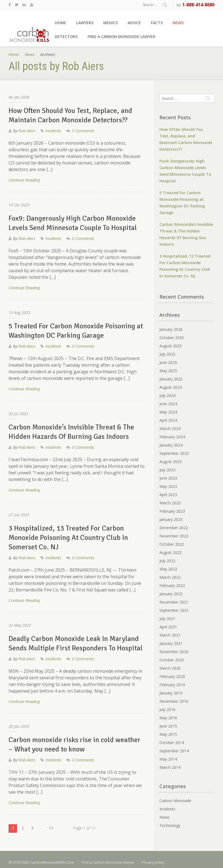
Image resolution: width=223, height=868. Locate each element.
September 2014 (174, 751)
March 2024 (170, 428)
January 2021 (171, 643)
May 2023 (168, 486)
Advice (134, 23)
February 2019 (172, 685)
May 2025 (168, 371)
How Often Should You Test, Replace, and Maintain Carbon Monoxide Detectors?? (186, 139)
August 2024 (171, 387)
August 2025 (171, 346)
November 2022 (174, 536)
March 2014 (170, 767)
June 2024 (168, 404)
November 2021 (174, 602)
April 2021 (168, 627)
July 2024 (167, 395)
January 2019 (171, 693)
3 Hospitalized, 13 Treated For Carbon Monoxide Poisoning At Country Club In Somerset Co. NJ (185, 266)
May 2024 (168, 412)
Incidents (53, 131)
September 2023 (174, 453)
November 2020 (174, 652)
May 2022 (168, 569)
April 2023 (168, 495)
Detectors (66, 36)
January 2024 (171, 445)
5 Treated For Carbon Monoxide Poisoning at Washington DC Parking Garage (182, 203)
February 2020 (172, 676)
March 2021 (170, 635)
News (178, 23)
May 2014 (168, 759)
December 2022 (174, 528)
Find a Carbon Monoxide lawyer (121, 36)
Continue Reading (24, 181)
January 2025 (171, 379)
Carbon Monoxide (175, 801)
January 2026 (171, 329)
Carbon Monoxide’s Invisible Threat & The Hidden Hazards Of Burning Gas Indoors (186, 234)
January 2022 (171, 594)
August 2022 (171, 552)
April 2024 (168, 420)
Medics (110, 23)
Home (61, 23)
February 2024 (172, 437)
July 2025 (167, 354)
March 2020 (170, 668)
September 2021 (174, 610)
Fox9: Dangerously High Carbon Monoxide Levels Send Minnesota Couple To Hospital (185, 171)
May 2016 (168, 718)
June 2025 (168, 362)
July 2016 (167, 709)
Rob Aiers (27, 131)
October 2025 (172, 338)
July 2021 (167, 619)
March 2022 (170, 577)
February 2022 (172, 586)
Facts (157, 23)
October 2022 (172, 544)
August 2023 (171, 462)
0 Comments (83, 131)
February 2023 (172, 511)
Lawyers (85, 23)
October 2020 (172, 660)
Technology (170, 825)
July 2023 (167, 470)
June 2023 (168, 478)
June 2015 (168, 726)
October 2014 (172, 743)
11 (51, 828)
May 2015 (168, 734)
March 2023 (170, 503)
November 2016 (174, 701)
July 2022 (167, 561)
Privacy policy (153, 862)
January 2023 (171, 519)
